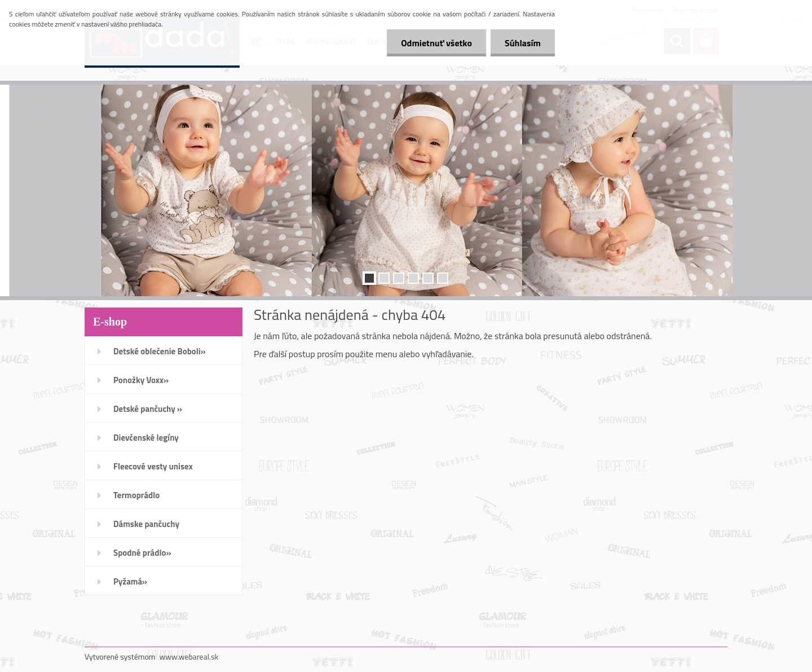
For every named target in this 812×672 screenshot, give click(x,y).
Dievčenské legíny (146, 438)
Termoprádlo (136, 495)
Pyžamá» (130, 581)
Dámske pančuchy (146, 524)
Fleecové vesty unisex (153, 466)
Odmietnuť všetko (436, 43)
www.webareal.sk (189, 656)
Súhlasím (523, 43)
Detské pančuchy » (148, 409)
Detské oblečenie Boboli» (160, 351)
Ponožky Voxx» (141, 380)
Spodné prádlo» (142, 553)
